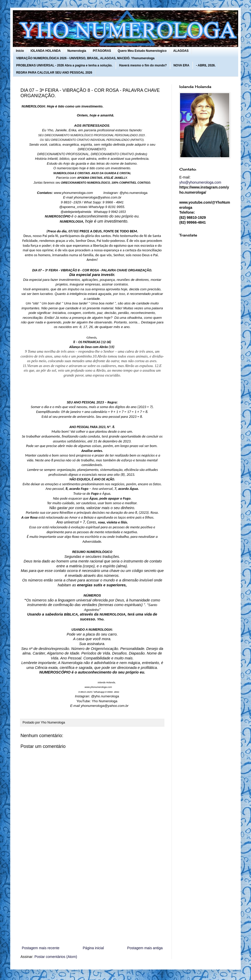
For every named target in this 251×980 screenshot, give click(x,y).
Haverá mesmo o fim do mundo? (143, 65)
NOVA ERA (181, 65)
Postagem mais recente (41, 948)
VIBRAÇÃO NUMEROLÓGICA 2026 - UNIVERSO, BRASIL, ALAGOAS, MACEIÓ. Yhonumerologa (85, 58)
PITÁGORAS (102, 51)
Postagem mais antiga (145, 948)
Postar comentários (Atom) (56, 957)
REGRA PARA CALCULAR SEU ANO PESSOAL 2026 (54, 73)
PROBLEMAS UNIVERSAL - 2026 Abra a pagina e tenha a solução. (64, 65)
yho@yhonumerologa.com (200, 182)
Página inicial (93, 948)
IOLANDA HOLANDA (46, 51)
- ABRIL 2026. (206, 65)
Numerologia (77, 51)
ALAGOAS (181, 51)
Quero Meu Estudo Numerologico (142, 51)
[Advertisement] (92, 903)
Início (20, 51)
